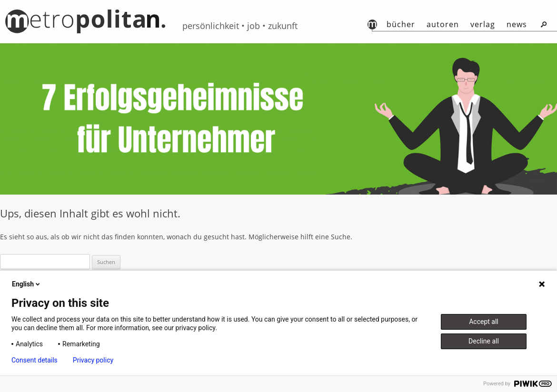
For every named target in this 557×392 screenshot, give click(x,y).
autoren (443, 24)
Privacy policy (93, 360)
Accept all (484, 322)
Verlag (483, 24)
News (517, 24)
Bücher (401, 24)
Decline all (484, 341)
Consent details (35, 360)
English (27, 284)
